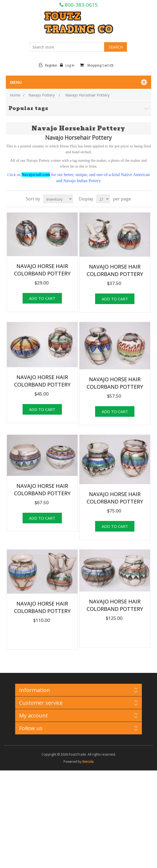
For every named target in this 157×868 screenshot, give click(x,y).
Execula (88, 762)
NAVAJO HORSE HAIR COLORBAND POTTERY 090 (115, 501)
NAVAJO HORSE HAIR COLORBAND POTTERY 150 (115, 609)
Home (15, 95)
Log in (69, 65)
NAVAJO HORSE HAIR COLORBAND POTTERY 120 (42, 611)
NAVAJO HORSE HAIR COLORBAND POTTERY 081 (42, 493)
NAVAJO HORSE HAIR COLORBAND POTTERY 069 (115, 387)
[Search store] (67, 47)
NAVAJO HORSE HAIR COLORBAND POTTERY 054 (42, 385)
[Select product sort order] (58, 199)
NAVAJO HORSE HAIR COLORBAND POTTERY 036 (42, 273)
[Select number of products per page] (103, 199)
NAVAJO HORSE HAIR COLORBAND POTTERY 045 (115, 274)
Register (49, 65)
